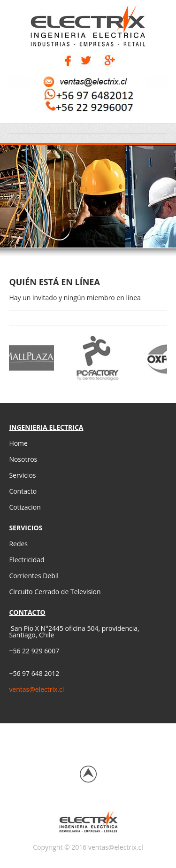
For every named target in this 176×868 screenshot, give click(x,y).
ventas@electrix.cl (36, 689)
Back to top (88, 774)
